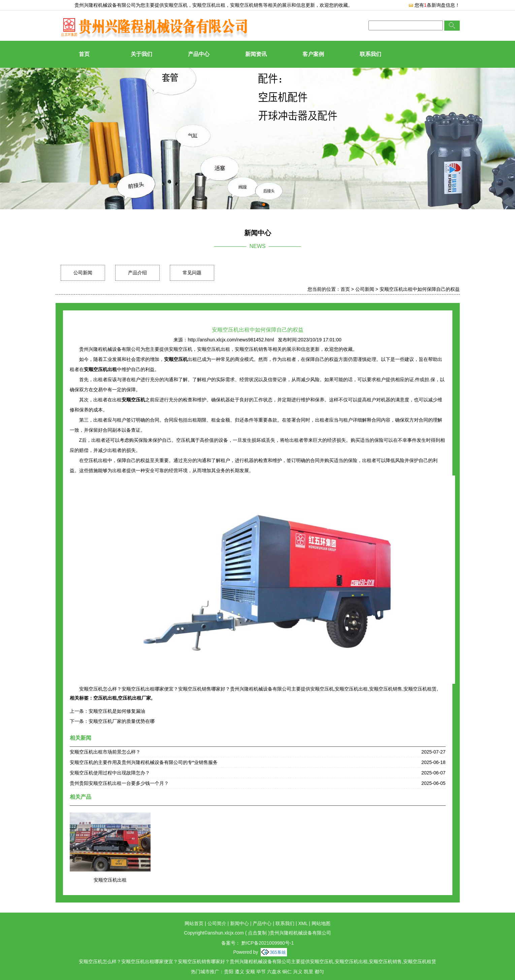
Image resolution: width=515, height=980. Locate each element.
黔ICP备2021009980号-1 (267, 943)
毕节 (261, 972)
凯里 (309, 972)
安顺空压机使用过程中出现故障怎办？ (110, 773)
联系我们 (371, 54)
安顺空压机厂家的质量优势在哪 (122, 721)
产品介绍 (137, 273)
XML (303, 923)
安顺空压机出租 (110, 880)
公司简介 (217, 923)
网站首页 (194, 923)
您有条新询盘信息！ (434, 5)
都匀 (319, 972)
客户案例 (313, 54)
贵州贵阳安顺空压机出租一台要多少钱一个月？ (119, 783)
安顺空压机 (176, 5)
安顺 (250, 972)
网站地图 (321, 923)
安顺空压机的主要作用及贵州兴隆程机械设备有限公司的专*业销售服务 (144, 762)
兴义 (298, 972)
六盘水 (274, 972)
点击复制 (257, 933)
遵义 (239, 972)
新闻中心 (239, 923)
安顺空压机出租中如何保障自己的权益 (420, 289)
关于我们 (141, 54)
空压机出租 (105, 698)
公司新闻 (83, 273)
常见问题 (192, 273)
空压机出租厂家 (134, 698)
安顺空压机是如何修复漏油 (117, 711)
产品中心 (199, 54)
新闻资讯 (256, 54)
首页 (84, 54)
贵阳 (229, 972)
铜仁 (287, 972)
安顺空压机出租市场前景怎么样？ (105, 752)
